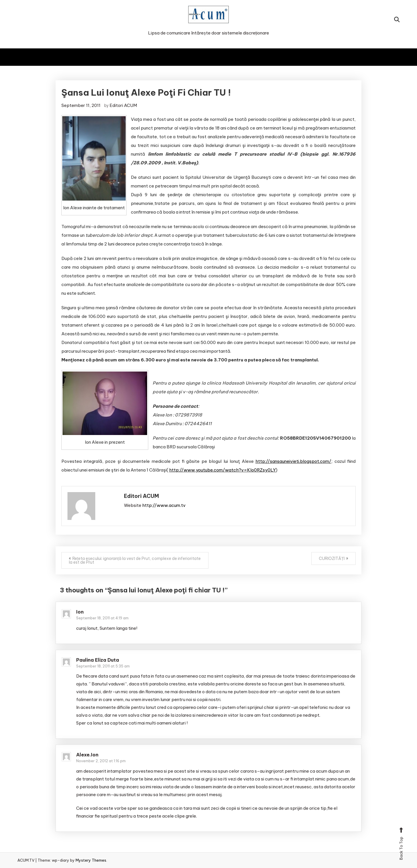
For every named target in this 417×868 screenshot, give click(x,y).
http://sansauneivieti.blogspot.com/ (293, 461)
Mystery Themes (91, 860)
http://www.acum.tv (164, 505)
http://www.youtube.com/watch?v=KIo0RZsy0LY (222, 470)
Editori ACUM (123, 105)
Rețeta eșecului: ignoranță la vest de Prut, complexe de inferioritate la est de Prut (135, 560)
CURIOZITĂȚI (332, 558)
